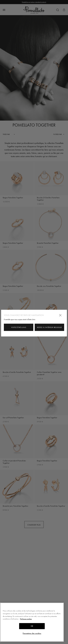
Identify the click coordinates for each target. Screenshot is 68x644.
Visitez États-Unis (19, 327)
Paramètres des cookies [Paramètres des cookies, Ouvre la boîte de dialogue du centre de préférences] (32, 633)
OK (32, 626)
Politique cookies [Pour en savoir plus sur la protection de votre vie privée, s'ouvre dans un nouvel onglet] (26, 619)
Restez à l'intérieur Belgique (49, 327)
